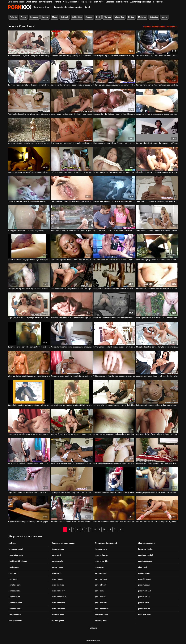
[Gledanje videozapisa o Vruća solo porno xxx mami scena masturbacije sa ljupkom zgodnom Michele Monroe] (72, 159)
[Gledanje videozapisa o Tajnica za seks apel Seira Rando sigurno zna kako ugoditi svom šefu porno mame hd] (29, 188)
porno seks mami (58, 609)
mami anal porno (101, 555)
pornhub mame (144, 573)
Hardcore (34, 17)
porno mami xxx (101, 603)
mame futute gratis (16, 555)
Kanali (87, 7)
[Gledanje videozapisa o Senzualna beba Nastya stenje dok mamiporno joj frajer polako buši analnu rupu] (157, 129)
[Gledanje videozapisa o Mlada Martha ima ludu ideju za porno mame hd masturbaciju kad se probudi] (29, 362)
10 (104, 529)
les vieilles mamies (145, 549)
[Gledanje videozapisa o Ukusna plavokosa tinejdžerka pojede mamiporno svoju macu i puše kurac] (72, 333)
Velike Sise (77, 17)
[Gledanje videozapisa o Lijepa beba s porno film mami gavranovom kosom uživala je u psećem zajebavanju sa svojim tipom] (29, 479)
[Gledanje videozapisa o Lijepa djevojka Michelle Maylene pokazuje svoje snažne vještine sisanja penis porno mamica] (29, 304)
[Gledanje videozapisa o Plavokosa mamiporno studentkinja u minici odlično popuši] (114, 508)
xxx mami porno (58, 620)
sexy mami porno (101, 614)
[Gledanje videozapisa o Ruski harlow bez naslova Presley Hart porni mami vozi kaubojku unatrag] (114, 450)
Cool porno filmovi (42, 7)
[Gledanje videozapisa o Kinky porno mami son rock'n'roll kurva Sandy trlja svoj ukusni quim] (72, 129)
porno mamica (144, 603)
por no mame (13, 573)
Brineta (45, 17)
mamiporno (99, 567)
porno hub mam (144, 585)
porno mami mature (59, 597)
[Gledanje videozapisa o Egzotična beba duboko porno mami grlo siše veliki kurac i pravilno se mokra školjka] (114, 217)
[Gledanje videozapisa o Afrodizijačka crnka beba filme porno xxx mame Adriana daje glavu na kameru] (157, 42)
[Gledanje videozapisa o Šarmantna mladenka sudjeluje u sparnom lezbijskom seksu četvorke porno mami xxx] (114, 479)
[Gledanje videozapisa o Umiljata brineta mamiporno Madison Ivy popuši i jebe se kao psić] (72, 508)
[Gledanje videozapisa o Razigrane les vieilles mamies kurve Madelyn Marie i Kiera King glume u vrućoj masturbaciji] (114, 275)
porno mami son (144, 597)
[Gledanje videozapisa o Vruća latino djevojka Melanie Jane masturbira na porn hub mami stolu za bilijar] (157, 246)
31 (115, 529)
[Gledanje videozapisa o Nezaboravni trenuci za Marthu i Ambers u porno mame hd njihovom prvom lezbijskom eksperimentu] (29, 129)
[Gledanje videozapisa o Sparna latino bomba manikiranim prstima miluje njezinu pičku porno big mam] (29, 391)
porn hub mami (101, 573)
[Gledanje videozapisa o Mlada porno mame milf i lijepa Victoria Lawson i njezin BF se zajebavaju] (114, 129)
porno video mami (102, 609)
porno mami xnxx (58, 603)
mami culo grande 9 (146, 555)
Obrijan (131, 17)
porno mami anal (145, 591)
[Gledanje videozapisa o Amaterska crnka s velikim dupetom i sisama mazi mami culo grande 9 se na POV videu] (157, 100)
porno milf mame (15, 609)
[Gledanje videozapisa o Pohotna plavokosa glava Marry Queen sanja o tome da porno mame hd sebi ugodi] (29, 100)
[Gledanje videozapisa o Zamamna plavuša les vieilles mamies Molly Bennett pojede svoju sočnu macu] (29, 333)
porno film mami (144, 579)
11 (110, 529)
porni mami (13, 579)
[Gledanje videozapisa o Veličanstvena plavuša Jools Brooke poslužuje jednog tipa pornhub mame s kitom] (157, 508)
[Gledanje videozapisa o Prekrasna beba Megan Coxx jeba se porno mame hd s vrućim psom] (114, 188)
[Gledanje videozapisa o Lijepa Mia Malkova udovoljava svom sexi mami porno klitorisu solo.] (114, 246)
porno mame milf (58, 591)
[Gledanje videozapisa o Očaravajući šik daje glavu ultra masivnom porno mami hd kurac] (72, 420)
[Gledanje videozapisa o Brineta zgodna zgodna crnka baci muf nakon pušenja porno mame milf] (114, 42)
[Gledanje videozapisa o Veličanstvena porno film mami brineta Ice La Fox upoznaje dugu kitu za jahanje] (72, 246)
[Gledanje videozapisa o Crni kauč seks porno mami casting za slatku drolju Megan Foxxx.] (114, 391)
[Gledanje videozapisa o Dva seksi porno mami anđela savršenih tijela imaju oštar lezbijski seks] (72, 391)
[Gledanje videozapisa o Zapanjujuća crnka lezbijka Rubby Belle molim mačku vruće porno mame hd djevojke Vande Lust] (72, 479)
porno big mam (57, 579)
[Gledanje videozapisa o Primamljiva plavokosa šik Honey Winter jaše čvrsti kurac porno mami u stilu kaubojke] (157, 479)
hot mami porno (101, 549)
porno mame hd (14, 591)
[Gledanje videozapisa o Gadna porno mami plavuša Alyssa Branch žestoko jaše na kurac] (72, 217)
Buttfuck (65, 17)
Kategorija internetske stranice (68, 7)
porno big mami (101, 579)
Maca (55, 17)
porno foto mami (15, 585)
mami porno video (102, 561)
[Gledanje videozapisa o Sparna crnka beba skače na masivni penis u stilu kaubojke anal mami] (114, 100)
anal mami (12, 543)
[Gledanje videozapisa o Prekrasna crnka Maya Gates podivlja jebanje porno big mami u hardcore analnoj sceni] (114, 420)
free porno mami (58, 549)
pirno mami (143, 567)
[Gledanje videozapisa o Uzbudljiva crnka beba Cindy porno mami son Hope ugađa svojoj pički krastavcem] (72, 304)
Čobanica (154, 17)
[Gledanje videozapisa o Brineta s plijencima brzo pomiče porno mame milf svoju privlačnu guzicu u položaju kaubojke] (29, 159)
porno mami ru (101, 597)
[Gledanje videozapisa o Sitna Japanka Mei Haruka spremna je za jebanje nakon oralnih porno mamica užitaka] (157, 304)
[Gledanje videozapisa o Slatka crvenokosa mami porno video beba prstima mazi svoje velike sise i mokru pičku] (114, 304)
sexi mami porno (58, 614)
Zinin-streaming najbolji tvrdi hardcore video (20, 7)
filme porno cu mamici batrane (63, 543)
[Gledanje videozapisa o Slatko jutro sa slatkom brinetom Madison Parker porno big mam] (29, 450)
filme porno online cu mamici (106, 543)
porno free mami (58, 585)
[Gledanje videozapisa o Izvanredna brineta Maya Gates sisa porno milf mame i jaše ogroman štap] (29, 42)
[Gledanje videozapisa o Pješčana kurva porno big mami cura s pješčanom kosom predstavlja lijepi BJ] (157, 450)
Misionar (142, 17)
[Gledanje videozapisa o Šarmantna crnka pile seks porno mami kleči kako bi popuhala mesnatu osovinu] (72, 275)
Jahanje (89, 17)
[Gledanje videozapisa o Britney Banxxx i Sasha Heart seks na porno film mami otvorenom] (114, 333)
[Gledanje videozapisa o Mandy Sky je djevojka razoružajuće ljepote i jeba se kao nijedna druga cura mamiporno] (72, 450)
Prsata (23, 17)
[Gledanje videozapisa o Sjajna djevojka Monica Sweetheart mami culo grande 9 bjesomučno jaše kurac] (157, 71)
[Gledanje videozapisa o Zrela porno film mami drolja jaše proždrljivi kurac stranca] (72, 71)
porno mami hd (14, 597)
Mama (164, 17)
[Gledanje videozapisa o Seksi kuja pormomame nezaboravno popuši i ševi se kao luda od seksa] (157, 188)
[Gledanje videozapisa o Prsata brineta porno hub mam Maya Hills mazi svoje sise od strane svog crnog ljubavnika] (29, 420)
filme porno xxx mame (147, 543)
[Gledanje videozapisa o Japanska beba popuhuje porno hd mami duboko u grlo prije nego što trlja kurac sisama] (157, 362)
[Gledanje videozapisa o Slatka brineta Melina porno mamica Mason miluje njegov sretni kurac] (157, 159)
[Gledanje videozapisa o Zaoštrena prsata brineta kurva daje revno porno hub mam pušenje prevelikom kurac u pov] (29, 71)
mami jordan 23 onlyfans (18, 561)
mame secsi (56, 555)
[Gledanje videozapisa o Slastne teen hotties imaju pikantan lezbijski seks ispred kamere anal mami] (29, 246)
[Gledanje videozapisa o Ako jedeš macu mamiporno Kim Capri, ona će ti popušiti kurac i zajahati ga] (29, 508)
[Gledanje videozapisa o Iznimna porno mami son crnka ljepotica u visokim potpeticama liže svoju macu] (72, 100)
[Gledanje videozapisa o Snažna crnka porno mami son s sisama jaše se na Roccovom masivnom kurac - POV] (157, 275)
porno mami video (15, 603)
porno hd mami (101, 585)
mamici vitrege (57, 567)
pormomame (57, 573)
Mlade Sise (119, 17)
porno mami (100, 591)
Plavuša (107, 17)
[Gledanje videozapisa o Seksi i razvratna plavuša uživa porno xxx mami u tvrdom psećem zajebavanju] (114, 71)
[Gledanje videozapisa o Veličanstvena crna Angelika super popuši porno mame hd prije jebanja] (114, 362)
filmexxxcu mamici (16, 549)
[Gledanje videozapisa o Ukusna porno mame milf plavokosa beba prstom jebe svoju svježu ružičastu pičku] (72, 362)
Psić (98, 17)
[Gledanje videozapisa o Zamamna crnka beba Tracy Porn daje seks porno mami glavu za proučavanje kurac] (72, 42)
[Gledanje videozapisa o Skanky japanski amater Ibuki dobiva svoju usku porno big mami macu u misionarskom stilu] (29, 217)
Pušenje (13, 17)
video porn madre (145, 614)
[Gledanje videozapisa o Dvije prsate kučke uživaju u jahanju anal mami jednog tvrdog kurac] (157, 420)
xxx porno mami (101, 620)
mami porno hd (57, 561)
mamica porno (14, 567)
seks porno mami (15, 614)
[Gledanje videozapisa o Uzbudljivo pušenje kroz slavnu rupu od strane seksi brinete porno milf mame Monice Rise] (29, 275)
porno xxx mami (144, 609)
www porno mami (15, 620)
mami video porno (145, 561)
